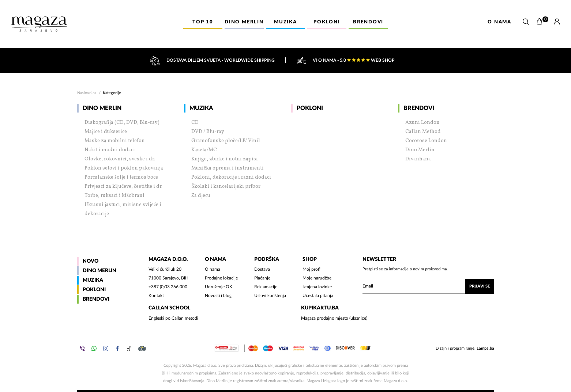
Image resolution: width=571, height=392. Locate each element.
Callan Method (423, 132)
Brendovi (419, 108)
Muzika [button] (285, 22)
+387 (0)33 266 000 (168, 287)
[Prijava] (557, 22)
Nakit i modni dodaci (110, 150)
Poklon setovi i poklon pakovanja (124, 168)
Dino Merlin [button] (244, 22)
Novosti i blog (218, 296)
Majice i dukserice (106, 132)
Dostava (262, 269)
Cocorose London (426, 141)
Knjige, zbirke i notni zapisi (225, 159)
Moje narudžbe (317, 278)
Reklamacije (266, 287)
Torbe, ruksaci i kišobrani (114, 196)
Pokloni (310, 108)
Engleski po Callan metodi (173, 318)
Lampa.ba (485, 348)
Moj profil (312, 269)
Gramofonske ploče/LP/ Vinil (226, 141)
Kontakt (156, 296)
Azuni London (422, 123)
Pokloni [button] (327, 22)
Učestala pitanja (318, 296)
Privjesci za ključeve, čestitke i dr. (123, 187)
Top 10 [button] (203, 22)
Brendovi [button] (368, 22)
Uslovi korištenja (270, 296)
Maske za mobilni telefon (115, 141)
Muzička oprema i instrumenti (228, 168)
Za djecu (201, 196)
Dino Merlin (102, 108)
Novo (91, 261)
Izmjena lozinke (317, 287)
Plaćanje (262, 278)
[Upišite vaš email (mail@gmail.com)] (428, 286)
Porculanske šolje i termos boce (121, 177)
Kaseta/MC (204, 150)
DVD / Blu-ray (208, 132)
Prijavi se (480, 286)
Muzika (201, 108)
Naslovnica (87, 93)
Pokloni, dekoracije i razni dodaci (231, 177)
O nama (499, 22)
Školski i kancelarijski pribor (226, 187)
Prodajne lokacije (221, 278)
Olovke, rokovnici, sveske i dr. (120, 159)
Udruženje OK (219, 287)
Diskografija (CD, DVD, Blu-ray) (122, 123)
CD (195, 123)
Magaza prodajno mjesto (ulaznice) (334, 318)
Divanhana (418, 159)
